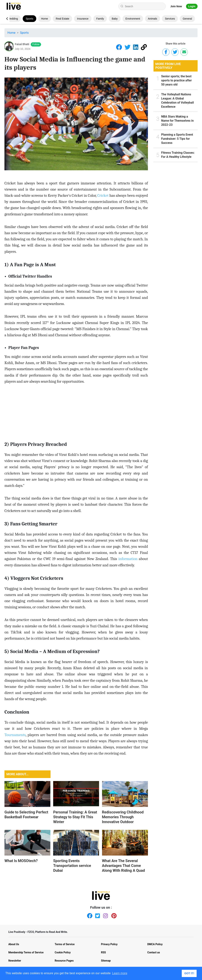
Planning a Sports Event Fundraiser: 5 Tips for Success (177, 139)
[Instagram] (105, 915)
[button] (7, 19)
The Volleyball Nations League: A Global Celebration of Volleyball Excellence (177, 101)
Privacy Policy (109, 944)
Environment (133, 19)
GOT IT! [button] (189, 973)
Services (170, 19)
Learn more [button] (120, 973)
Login (192, 6)
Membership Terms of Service (26, 952)
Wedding (13, 19)
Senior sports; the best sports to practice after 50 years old (176, 80)
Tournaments (15, 735)
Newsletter (15, 961)
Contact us (154, 952)
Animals (153, 19)
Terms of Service (65, 944)
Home (45, 19)
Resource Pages (64, 961)
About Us (14, 944)
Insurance (83, 19)
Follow (36, 44)
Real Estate (62, 19)
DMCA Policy (155, 944)
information (128, 559)
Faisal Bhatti (22, 44)
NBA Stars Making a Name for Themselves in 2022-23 (177, 121)
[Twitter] (97, 915)
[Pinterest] (113, 915)
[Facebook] (89, 915)
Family (100, 19)
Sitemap (106, 961)
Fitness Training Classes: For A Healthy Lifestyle (178, 155)
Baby (115, 19)
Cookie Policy (63, 952)
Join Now (176, 6)
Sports (29, 19)
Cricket (103, 195)
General (187, 19)
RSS (104, 952)
